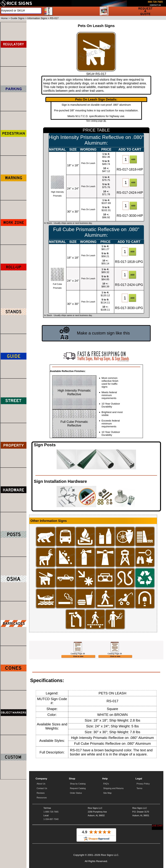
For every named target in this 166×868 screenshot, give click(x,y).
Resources (42, 830)
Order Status (76, 826)
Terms (139, 821)
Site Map (107, 826)
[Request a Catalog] (104, 11)
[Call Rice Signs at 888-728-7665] (155, 2)
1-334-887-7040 (51, 852)
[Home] (16, 3)
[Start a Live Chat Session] (157, 827)
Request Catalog (78, 821)
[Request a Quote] (145, 11)
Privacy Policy (143, 817)
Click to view (78, 689)
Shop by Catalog (78, 817)
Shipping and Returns (113, 821)
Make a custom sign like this (103, 333)
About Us (41, 817)
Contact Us (42, 821)
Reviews (41, 826)
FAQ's (106, 817)
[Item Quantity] (126, 159)
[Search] (21, 11)
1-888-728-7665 (51, 845)
